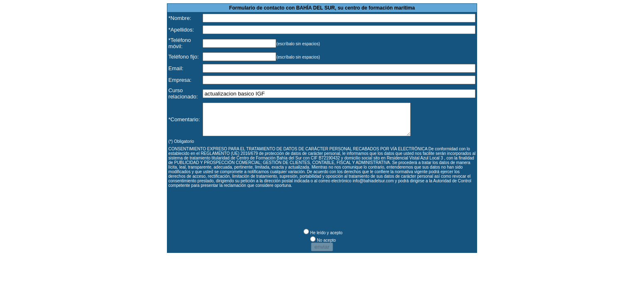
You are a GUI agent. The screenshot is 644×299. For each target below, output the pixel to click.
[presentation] (232, 213)
